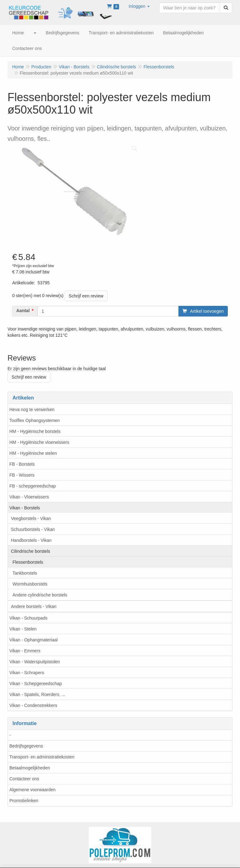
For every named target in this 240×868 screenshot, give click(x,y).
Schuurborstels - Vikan (33, 529)
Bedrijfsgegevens (26, 746)
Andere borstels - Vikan (34, 606)
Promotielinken (24, 801)
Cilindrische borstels (30, 551)
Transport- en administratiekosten (42, 757)
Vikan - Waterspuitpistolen (35, 662)
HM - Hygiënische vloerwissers (39, 442)
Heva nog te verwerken (32, 409)
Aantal (23, 311)
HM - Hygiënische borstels (35, 431)
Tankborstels (25, 573)
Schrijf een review (86, 296)
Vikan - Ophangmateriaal (34, 640)
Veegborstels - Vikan (31, 518)
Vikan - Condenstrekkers (33, 705)
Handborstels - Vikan (31, 540)
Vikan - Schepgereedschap (36, 684)
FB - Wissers (22, 475)
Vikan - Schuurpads (28, 618)
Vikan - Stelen (23, 629)
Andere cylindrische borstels (40, 595)
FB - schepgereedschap (33, 486)
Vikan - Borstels (25, 508)
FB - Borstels (22, 464)
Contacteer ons (24, 779)
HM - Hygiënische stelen (33, 453)
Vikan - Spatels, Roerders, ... (37, 694)
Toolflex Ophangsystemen (35, 420)
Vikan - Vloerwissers (29, 497)
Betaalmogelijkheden (30, 768)
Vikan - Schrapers (27, 673)
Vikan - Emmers (25, 651)
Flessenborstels (28, 562)
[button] (139, 6)
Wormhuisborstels (30, 584)
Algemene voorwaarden (32, 790)
